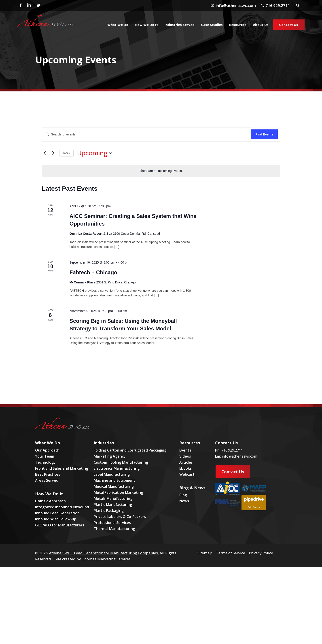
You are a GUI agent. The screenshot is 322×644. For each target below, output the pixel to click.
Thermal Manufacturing (114, 529)
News (184, 501)
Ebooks (185, 468)
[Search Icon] (298, 5)
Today (66, 153)
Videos (185, 456)
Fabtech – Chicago (93, 272)
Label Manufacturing (112, 474)
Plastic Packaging (109, 511)
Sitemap (205, 553)
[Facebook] (19, 6)
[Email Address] (237, 5)
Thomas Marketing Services (106, 559)
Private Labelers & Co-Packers (120, 517)
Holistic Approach (50, 501)
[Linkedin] (29, 6)
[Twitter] (38, 6)
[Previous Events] (44, 153)
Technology (45, 462)
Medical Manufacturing (114, 486)
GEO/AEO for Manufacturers (60, 525)
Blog (183, 495)
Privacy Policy (261, 553)
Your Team (45, 456)
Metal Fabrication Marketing (118, 492)
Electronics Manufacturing (117, 468)
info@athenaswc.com (239, 456)
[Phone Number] (277, 5)
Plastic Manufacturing (113, 505)
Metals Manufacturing (113, 498)
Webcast (187, 474)
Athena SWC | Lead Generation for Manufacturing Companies (103, 553)
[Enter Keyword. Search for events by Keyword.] (147, 134)
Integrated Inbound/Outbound (62, 507)
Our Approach (47, 450)
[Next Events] (53, 153)
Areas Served (47, 480)
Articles (186, 462)
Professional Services (112, 523)
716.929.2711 (232, 450)
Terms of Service (231, 553)
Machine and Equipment (114, 480)
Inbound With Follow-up (56, 519)
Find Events (264, 134)
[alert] (161, 171)
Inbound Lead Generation (57, 513)
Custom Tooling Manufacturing (121, 462)
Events (185, 450)
